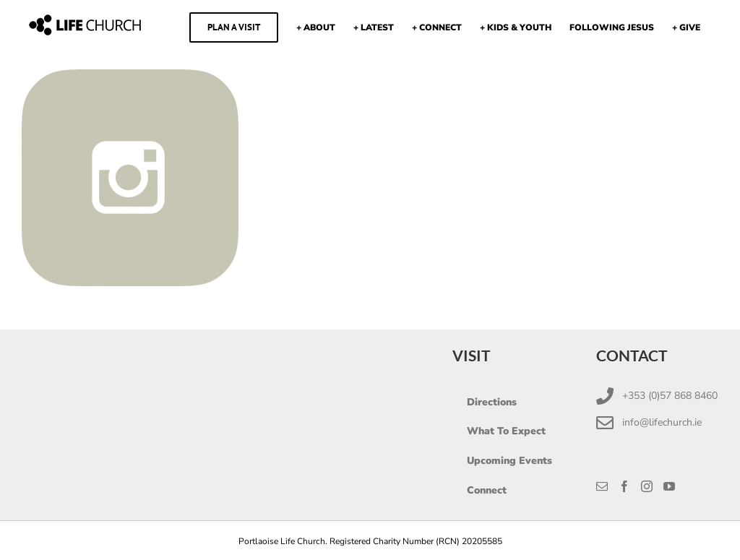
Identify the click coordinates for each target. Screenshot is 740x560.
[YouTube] (669, 486)
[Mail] (602, 486)
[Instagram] (647, 486)
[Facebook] (624, 486)
